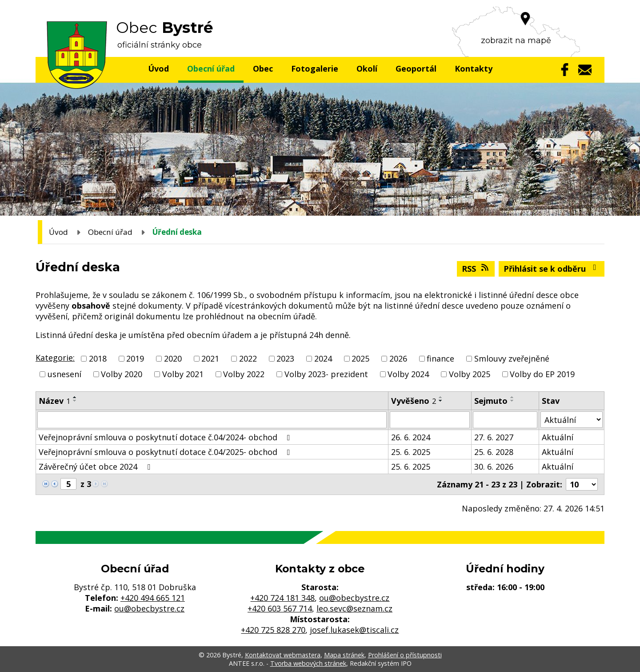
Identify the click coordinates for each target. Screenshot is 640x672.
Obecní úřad (211, 68)
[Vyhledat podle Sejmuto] (505, 420)
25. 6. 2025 (411, 452)
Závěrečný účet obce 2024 (96, 467)
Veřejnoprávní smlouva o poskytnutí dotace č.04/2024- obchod (166, 437)
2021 (210, 358)
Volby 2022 (244, 374)
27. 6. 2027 (494, 437)
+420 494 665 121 (153, 598)
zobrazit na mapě (516, 40)
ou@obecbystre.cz (149, 608)
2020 (173, 358)
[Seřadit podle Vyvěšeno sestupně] (441, 401)
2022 (248, 358)
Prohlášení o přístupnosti (405, 655)
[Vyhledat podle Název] (212, 420)
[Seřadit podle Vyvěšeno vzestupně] (441, 397)
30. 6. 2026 (494, 467)
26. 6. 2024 (411, 437)
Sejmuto (491, 401)
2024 (323, 358)
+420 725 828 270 (273, 630)
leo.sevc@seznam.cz (354, 608)
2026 (398, 358)
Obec (263, 68)
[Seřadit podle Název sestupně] (75, 401)
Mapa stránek (344, 655)
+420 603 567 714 (280, 608)
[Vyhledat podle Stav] (572, 420)
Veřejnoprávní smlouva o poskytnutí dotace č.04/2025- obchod (166, 452)
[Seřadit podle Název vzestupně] (75, 397)
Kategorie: (55, 358)
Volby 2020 (122, 374)
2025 (360, 358)
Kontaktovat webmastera (283, 655)
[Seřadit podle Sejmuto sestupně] (512, 401)
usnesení (64, 374)
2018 (98, 358)
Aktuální (558, 437)
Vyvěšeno (414, 401)
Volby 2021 (183, 374)
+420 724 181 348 (282, 598)
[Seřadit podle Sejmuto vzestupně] (512, 397)
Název (54, 401)
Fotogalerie (315, 68)
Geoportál (416, 68)
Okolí (367, 68)
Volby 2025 (470, 374)
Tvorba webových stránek (308, 663)
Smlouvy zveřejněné (512, 358)
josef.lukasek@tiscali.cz (354, 630)
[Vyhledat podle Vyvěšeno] (430, 420)
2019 (135, 358)
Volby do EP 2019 (542, 374)
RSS (476, 269)
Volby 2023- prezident (326, 374)
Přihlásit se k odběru (552, 269)
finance (440, 358)
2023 (285, 358)
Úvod (158, 68)
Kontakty (474, 68)
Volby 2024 (408, 374)
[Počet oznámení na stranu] (582, 484)
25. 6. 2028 (494, 452)
